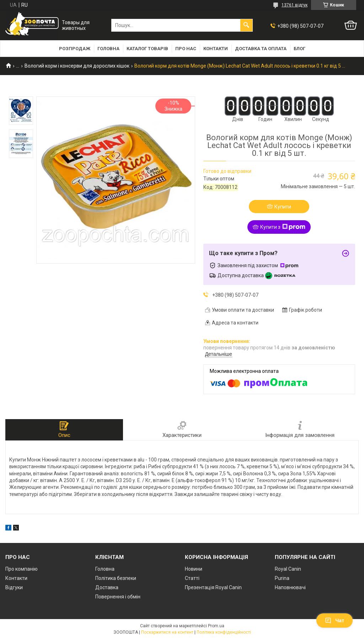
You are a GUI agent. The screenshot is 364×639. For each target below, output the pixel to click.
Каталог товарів (147, 49)
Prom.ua (216, 626)
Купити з (283, 227)
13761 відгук (295, 5)
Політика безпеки (116, 578)
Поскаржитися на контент (167, 632)
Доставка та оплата (261, 49)
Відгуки (14, 587)
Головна (108, 49)
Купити (283, 207)
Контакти (216, 49)
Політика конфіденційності (224, 632)
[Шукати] (246, 25)
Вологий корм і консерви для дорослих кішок (77, 66)
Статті (192, 578)
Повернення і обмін (118, 597)
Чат (334, 620)
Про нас (186, 49)
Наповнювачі (290, 587)
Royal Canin (288, 569)
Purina (282, 578)
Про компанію (22, 569)
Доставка (107, 587)
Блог (299, 49)
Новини (194, 569)
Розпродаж (75, 49)
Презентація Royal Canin (213, 587)
